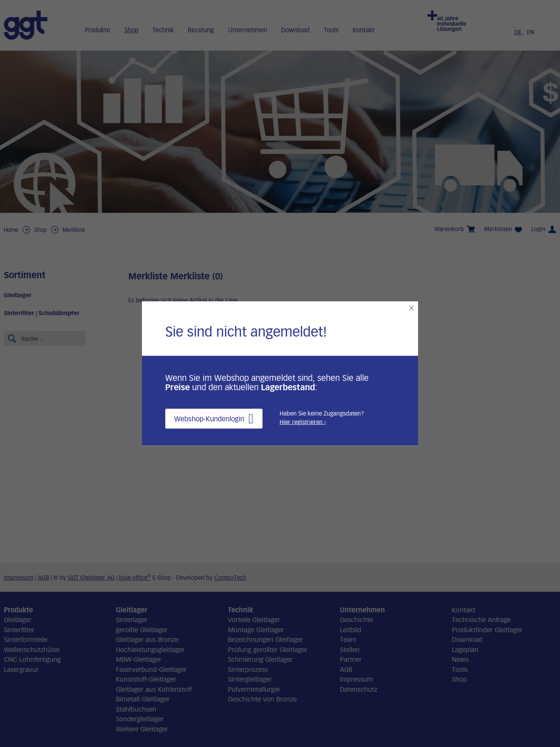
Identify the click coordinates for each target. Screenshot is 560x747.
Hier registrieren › (303, 422)
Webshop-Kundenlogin (214, 419)
